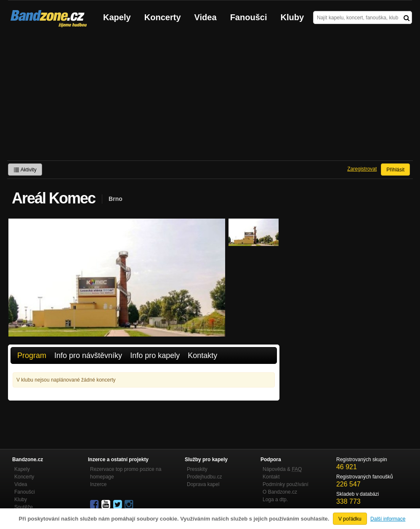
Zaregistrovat (362, 169)
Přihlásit (395, 170)
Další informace (388, 519)
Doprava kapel (203, 484)
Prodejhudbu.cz (204, 477)
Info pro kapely (155, 355)
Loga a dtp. (275, 500)
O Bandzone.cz (280, 492)
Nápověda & (282, 469)
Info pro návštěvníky (88, 355)
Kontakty (202, 355)
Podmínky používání (286, 484)
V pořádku (350, 519)
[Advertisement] (210, 97)
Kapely (117, 17)
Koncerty (163, 17)
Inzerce (98, 484)
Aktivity (25, 170)
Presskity (197, 469)
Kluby (292, 17)
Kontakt (271, 477)
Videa (206, 17)
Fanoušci (249, 17)
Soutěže (24, 507)
